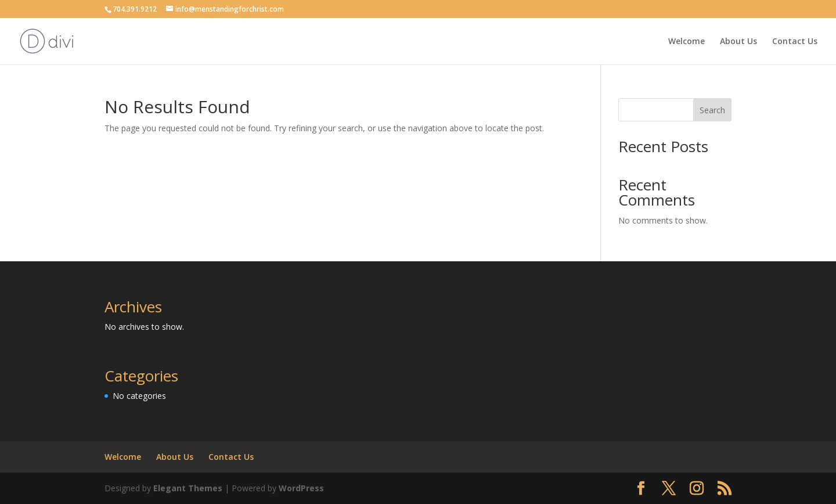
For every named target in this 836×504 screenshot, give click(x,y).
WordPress (301, 488)
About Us (738, 42)
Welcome (687, 42)
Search (712, 110)
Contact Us (795, 42)
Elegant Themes (188, 488)
